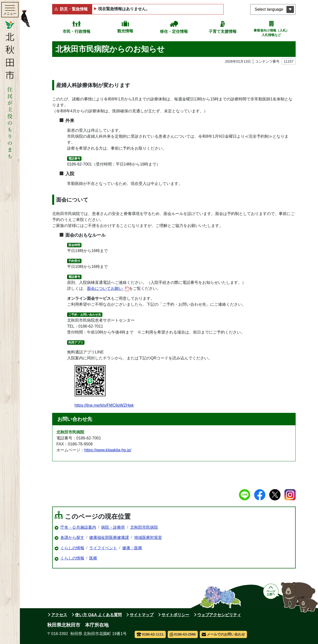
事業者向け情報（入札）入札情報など (271, 33)
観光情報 (125, 31)
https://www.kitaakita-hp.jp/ (108, 450)
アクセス (59, 615)
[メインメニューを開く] (10, 10)
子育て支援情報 (223, 31)
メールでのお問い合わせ (223, 634)
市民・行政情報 (77, 31)
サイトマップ (142, 615)
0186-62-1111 (150, 634)
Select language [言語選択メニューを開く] (269, 9)
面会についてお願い (108, 289)
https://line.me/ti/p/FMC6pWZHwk (104, 386)
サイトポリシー (175, 615)
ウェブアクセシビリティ (219, 615)
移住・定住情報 (174, 31)
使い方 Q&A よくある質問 (98, 615)
